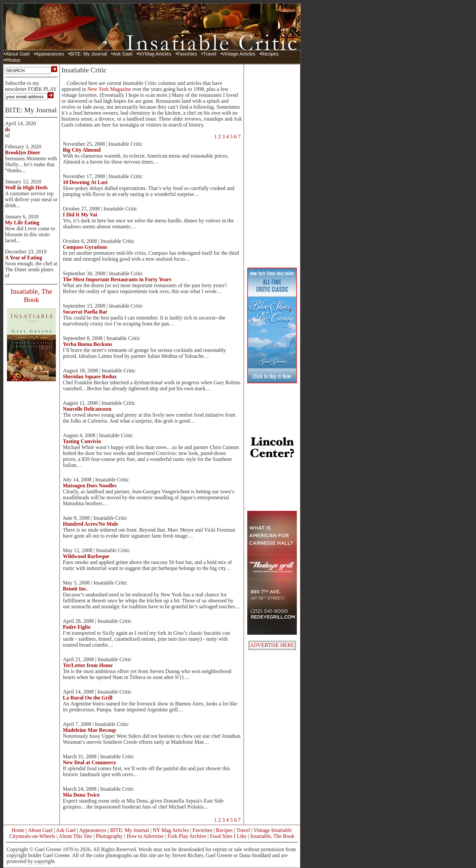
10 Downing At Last (85, 182)
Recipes (270, 54)
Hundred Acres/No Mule (90, 524)
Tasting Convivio (82, 441)
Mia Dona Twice (81, 795)
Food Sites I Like (228, 836)
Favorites (187, 54)
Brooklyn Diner (23, 152)
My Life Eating (22, 223)
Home (18, 830)
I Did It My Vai (80, 215)
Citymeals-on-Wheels (32, 836)
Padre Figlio (77, 627)
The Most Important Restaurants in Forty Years (117, 279)
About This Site (75, 836)
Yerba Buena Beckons (87, 344)
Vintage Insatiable (273, 830)
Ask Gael (122, 54)
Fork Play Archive (187, 836)
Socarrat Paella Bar (85, 312)
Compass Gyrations (85, 247)
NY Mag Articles (171, 830)
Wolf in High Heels (26, 188)
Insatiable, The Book (272, 836)
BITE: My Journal (88, 54)
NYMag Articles (155, 54)
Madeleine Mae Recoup (89, 730)
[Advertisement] (272, 165)
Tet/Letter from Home (88, 665)
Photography (109, 836)
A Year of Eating (23, 258)
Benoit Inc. (75, 589)
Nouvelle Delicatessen (87, 409)
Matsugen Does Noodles (90, 486)
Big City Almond (82, 150)
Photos (13, 60)
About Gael (17, 54)
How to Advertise (145, 836)
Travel (210, 54)
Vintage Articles (239, 54)
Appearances (50, 54)
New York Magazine (109, 89)
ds (7, 129)
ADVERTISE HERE (272, 645)
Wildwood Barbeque (86, 556)
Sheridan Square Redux (90, 377)
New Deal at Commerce (89, 762)
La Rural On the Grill (88, 698)
